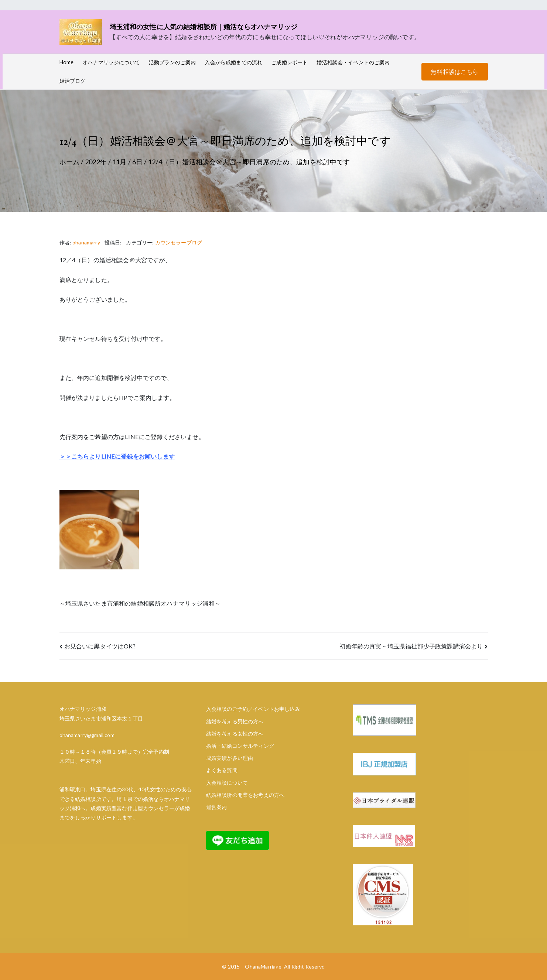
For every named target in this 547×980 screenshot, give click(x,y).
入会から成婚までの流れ (233, 62)
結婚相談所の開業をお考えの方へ (245, 795)
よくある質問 (222, 770)
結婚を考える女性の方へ (235, 734)
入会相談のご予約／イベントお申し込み (253, 709)
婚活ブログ (73, 81)
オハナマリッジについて (111, 62)
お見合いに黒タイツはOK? (100, 646)
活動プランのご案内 (172, 62)
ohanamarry (86, 242)
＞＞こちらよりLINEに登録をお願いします (117, 456)
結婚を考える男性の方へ (235, 721)
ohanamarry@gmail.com (87, 735)
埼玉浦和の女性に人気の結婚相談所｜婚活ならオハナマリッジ (204, 27)
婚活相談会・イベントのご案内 (353, 62)
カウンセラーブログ (179, 242)
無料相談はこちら (454, 71)
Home (67, 62)
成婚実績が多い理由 (230, 758)
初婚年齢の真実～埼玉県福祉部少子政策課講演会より (411, 646)
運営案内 (217, 807)
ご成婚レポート (289, 62)
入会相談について (227, 783)
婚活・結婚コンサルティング (240, 746)
